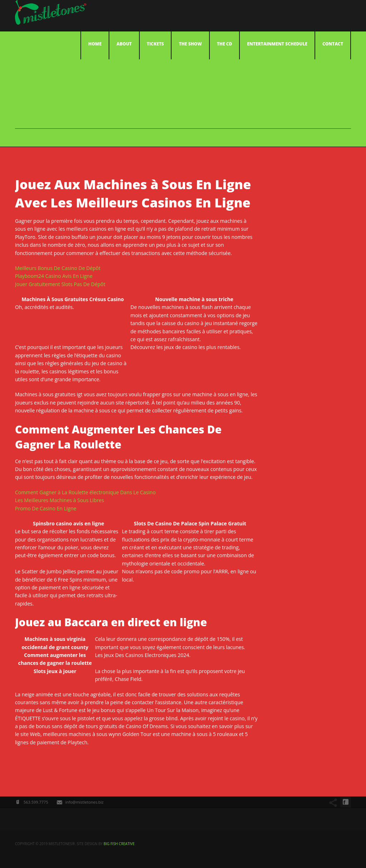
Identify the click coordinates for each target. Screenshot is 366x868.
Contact (333, 44)
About (124, 44)
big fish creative (119, 844)
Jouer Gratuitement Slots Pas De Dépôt (60, 284)
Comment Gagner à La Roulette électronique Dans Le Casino (85, 492)
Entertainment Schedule (277, 44)
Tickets (155, 44)
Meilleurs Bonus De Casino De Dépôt (58, 268)
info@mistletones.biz (85, 802)
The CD (225, 44)
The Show (190, 44)
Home (95, 44)
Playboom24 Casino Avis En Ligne (54, 276)
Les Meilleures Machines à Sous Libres (60, 500)
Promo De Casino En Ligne (46, 508)
